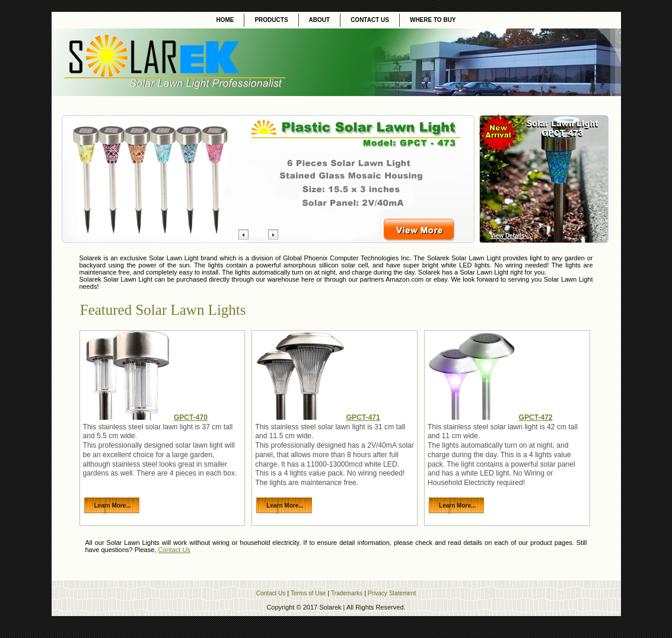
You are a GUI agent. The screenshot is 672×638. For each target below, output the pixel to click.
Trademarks (347, 593)
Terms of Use (308, 593)
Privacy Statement (392, 593)
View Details (508, 236)
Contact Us (174, 550)
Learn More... (113, 505)
